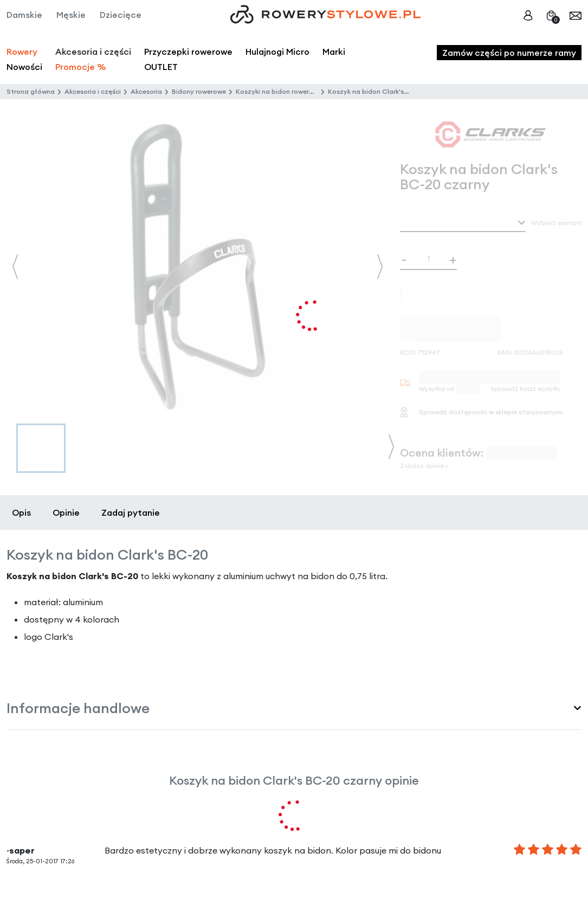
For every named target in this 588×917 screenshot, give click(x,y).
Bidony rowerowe (199, 91)
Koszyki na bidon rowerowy (279, 91)
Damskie (24, 15)
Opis (21, 512)
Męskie (71, 15)
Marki (334, 52)
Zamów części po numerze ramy (509, 53)
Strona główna (31, 91)
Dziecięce (121, 15)
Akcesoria (146, 91)
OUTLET (161, 67)
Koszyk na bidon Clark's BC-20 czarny (389, 91)
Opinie (66, 512)
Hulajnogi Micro (277, 52)
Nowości (24, 67)
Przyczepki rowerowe (188, 52)
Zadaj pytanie (131, 512)
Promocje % (81, 67)
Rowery (22, 52)
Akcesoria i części (93, 91)
